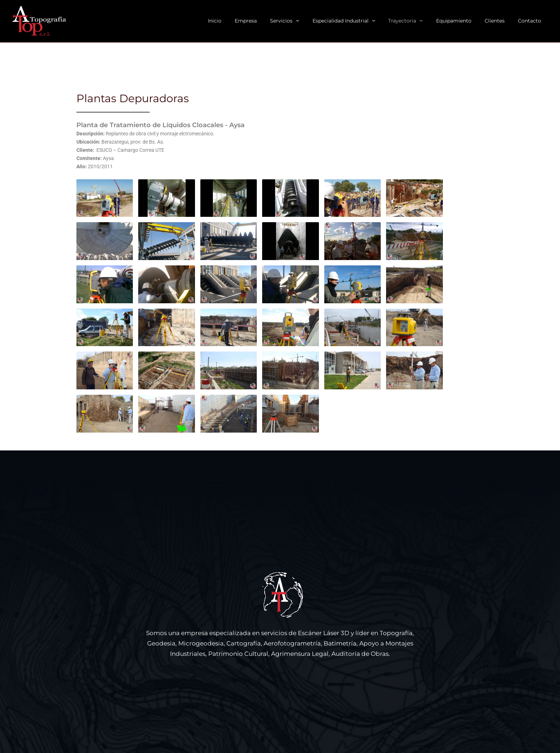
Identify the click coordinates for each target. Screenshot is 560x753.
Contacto (531, 21)
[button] (314, 21)
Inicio (239, 21)
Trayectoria (417, 21)
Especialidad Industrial (358, 21)
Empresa (267, 21)
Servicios (302, 21)
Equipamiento (462, 21)
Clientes (499, 21)
